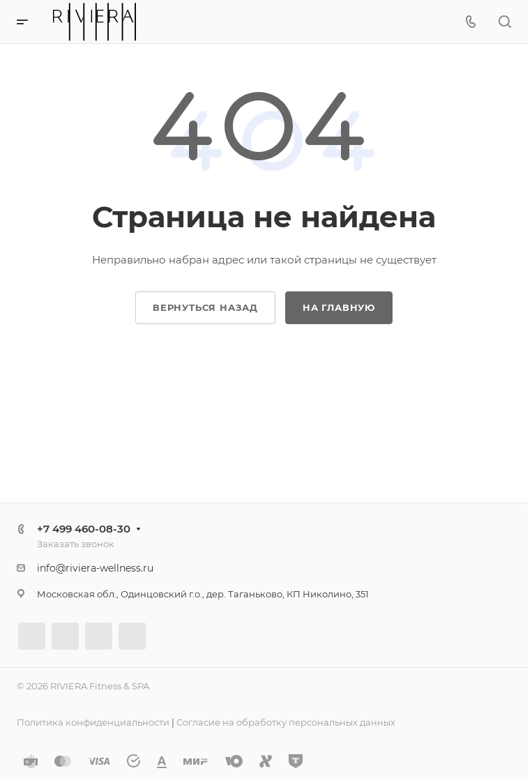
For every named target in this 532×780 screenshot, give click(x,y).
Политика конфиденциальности (93, 722)
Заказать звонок (76, 544)
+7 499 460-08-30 (84, 529)
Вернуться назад (205, 307)
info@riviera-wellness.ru (95, 568)
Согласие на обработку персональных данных (286, 722)
